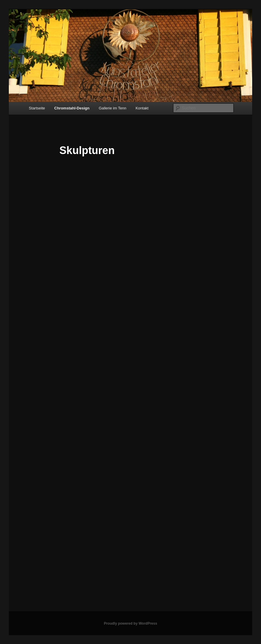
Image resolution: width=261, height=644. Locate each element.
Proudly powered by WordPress (130, 623)
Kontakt (142, 108)
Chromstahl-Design (72, 108)
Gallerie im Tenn (113, 108)
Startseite (37, 108)
